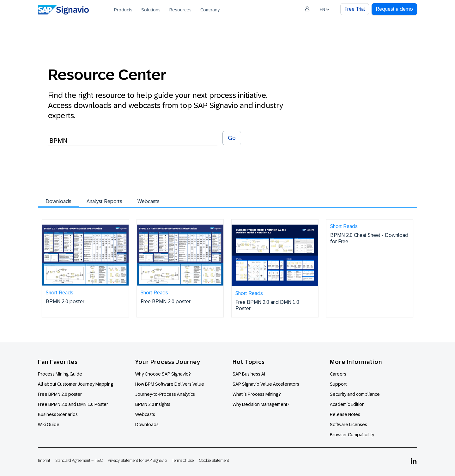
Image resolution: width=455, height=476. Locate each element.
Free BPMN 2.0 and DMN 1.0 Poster (73, 404)
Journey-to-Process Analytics (166, 394)
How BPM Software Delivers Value (170, 384)
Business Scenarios (58, 414)
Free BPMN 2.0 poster (60, 394)
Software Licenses (349, 425)
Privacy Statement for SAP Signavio (137, 460)
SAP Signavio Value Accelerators (266, 384)
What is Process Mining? (257, 394)
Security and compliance (355, 394)
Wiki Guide (49, 425)
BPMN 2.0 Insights (153, 404)
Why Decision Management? (261, 404)
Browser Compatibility (352, 435)
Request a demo (394, 9)
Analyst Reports (104, 201)
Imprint (44, 460)
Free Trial (355, 9)
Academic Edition (347, 404)
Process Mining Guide (60, 374)
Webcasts (149, 201)
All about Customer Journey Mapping (76, 384)
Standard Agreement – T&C (79, 460)
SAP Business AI (249, 374)
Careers (338, 374)
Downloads (58, 201)
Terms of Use (183, 460)
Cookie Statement (214, 460)
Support (338, 384)
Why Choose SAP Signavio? (163, 374)
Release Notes (345, 414)
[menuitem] (123, 9)
